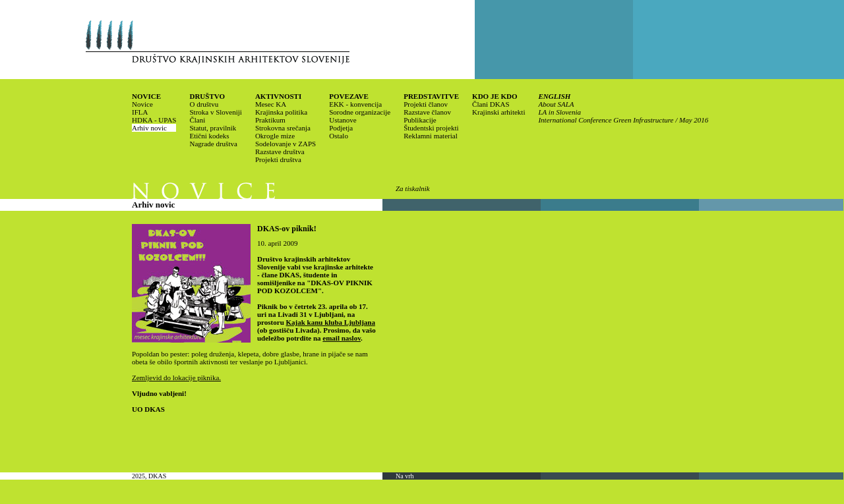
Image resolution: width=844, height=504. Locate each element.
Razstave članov (427, 112)
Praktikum (270, 120)
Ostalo (339, 136)
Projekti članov (426, 104)
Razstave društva (280, 152)
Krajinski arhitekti (498, 112)
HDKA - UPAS (154, 120)
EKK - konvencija (355, 104)
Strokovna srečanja (283, 128)
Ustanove (343, 120)
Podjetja (341, 128)
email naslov (342, 338)
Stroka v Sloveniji (215, 112)
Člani (197, 120)
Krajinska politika (281, 112)
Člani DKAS (491, 104)
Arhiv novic (149, 128)
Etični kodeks (209, 136)
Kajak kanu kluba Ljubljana (331, 322)
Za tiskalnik (413, 188)
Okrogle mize (275, 136)
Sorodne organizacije (360, 112)
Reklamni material (431, 136)
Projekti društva (278, 159)
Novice (142, 104)
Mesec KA (271, 104)
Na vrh (405, 476)
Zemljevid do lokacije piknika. (176, 378)
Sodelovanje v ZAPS (286, 144)
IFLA (140, 112)
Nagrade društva (213, 144)
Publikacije (420, 120)
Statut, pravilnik (213, 128)
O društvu (204, 104)
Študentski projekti (431, 128)
